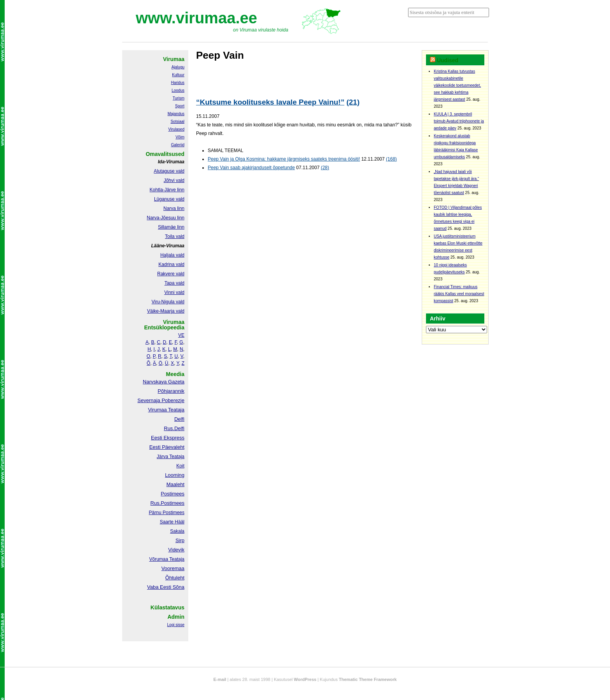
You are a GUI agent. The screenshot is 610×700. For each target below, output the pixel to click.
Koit (180, 466)
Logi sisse (176, 625)
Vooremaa (173, 568)
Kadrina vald (171, 264)
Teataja (176, 559)
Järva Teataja (171, 457)
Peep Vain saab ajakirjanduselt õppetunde (251, 168)
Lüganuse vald (169, 199)
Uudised (448, 60)
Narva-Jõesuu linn (166, 218)
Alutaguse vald (169, 171)
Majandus (176, 114)
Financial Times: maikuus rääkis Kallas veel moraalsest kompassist (459, 294)
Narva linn (174, 208)
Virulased (176, 129)
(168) (391, 159)
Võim (180, 137)
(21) (353, 102)
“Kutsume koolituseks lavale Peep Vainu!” (270, 102)
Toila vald (175, 236)
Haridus (178, 83)
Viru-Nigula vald (168, 302)
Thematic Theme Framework (368, 679)
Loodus (178, 90)
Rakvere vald (171, 274)
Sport (180, 106)
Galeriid (178, 145)
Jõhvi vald (174, 180)
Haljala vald (172, 255)
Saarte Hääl (172, 522)
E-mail (220, 679)
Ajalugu (178, 67)
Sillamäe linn (171, 227)
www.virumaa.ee (196, 18)
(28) (325, 168)
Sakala (177, 531)
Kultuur (178, 75)
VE (181, 335)
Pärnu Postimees (167, 513)
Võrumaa (159, 559)
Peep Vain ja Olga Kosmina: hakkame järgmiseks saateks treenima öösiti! (284, 159)
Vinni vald (174, 292)
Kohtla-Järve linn (167, 190)
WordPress (305, 679)
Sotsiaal (177, 122)
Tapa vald (174, 283)
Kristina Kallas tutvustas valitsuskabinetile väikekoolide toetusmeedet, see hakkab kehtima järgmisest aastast (457, 85)
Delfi (179, 419)
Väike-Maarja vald (166, 311)
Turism (179, 98)
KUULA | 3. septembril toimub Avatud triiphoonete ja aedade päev (459, 121)
